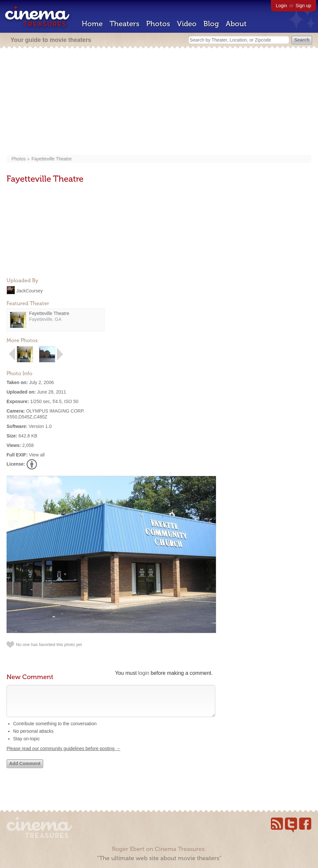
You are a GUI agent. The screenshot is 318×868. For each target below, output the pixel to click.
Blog (211, 24)
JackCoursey (30, 290)
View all (37, 455)
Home (92, 24)
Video (187, 24)
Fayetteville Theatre (52, 159)
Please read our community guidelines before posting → (63, 755)
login (144, 673)
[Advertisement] (159, 102)
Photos (158, 24)
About (236, 24)
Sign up (303, 6)
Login (281, 6)
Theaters (124, 24)
